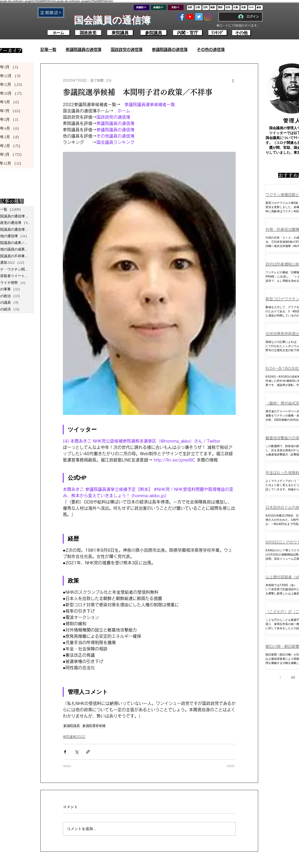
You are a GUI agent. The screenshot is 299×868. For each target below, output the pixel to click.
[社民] (228, 7)
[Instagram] (208, 17)
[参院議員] (154, 33)
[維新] (213, 7)
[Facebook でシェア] (65, 752)
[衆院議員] (120, 33)
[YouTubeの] (190, 17)
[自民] (190, 7)
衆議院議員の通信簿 (84, 50)
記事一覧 (48, 50)
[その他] (242, 33)
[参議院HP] (159, 7)
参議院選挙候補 (94, 726)
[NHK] (251, 7)
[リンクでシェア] (88, 752)
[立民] (206, 7)
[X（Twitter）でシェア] (77, 752)
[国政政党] (88, 33)
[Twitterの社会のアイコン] (199, 17)
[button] (51, 12)
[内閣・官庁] (188, 33)
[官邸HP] (176, 7)
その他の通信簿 (211, 50)
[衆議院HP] (142, 7)
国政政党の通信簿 (127, 50)
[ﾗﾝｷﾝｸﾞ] (218, 33)
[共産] (244, 7)
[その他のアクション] (233, 80)
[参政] (259, 7)
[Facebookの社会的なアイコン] (181, 17)
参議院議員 (71, 726)
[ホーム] (59, 33)
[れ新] (236, 7)
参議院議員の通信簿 (170, 50)
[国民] (221, 7)
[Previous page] (280, 677)
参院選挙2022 (74, 737)
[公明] (198, 7)
